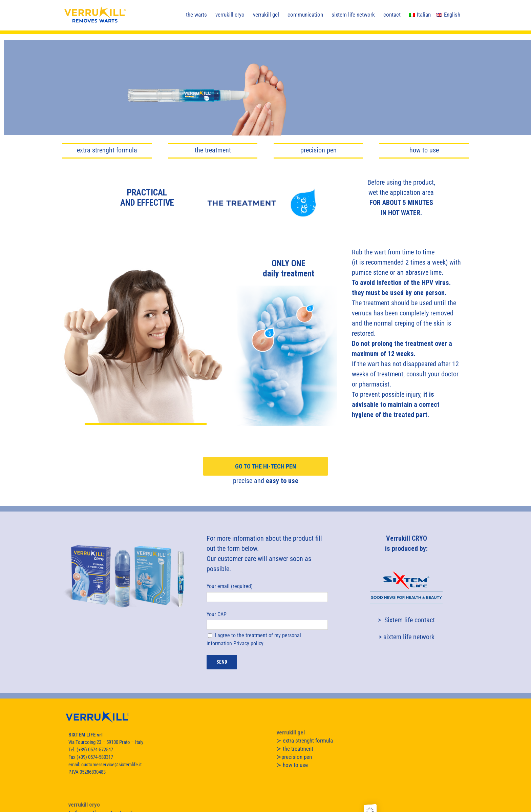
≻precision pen (294, 757)
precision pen (318, 150)
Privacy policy (248, 643)
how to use (424, 150)
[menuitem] (420, 14)
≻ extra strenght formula (305, 741)
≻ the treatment (295, 749)
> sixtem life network (407, 637)
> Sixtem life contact (406, 620)
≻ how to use (292, 765)
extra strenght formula (107, 150)
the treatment (213, 150)
